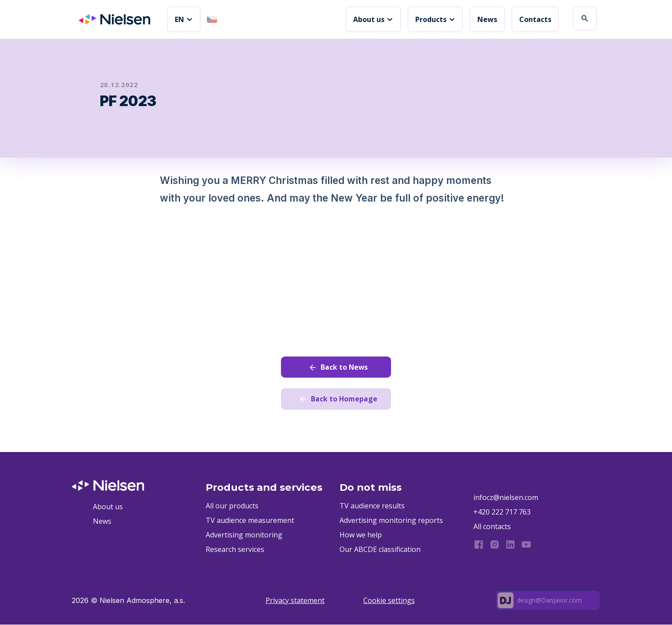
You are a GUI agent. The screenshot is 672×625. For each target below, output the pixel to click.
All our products (232, 506)
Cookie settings (389, 601)
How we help (361, 535)
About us (108, 507)
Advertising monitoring (244, 535)
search (585, 18)
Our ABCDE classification (380, 550)
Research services (235, 550)
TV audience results (372, 506)
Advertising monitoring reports (391, 521)
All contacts (492, 527)
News (487, 19)
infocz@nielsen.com (506, 498)
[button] (184, 19)
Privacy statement (295, 601)
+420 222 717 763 (502, 512)
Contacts (535, 19)
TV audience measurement (250, 521)
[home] (114, 19)
